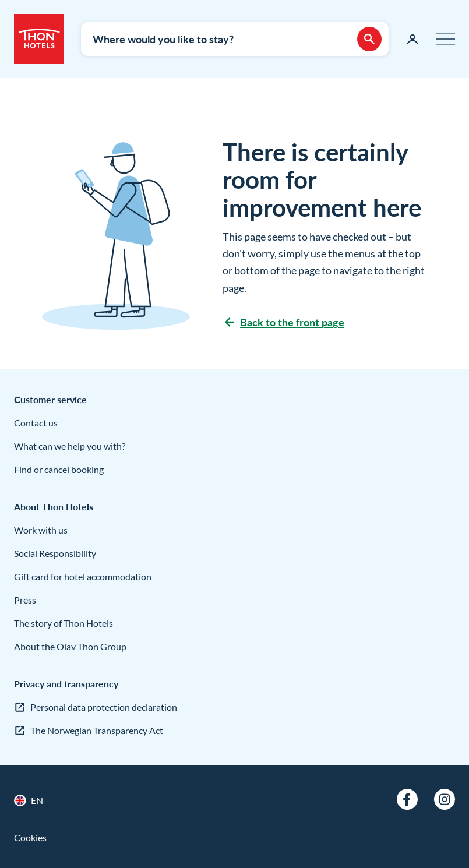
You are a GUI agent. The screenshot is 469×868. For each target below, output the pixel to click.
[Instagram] (445, 799)
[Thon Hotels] (39, 39)
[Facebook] (407, 799)
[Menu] (446, 39)
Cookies (30, 837)
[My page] (412, 39)
